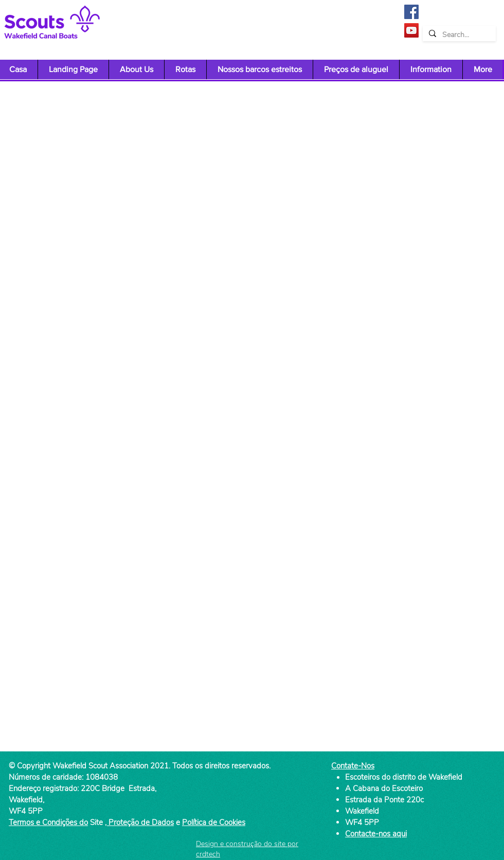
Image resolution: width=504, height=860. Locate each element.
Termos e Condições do (48, 822)
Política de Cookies (214, 822)
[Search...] (458, 35)
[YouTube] (411, 30)
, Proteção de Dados (139, 822)
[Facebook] (411, 12)
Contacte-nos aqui (376, 834)
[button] (136, 69)
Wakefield (362, 811)
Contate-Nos (353, 766)
